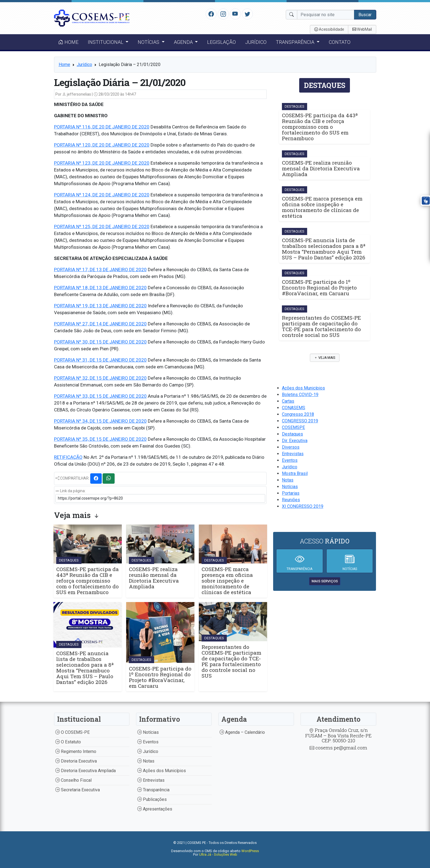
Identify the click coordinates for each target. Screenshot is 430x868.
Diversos (291, 447)
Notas (288, 480)
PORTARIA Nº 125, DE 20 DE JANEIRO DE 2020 (102, 227)
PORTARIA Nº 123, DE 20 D (81, 163)
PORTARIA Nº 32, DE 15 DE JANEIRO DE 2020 (100, 378)
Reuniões (291, 500)
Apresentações (155, 809)
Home (68, 42)
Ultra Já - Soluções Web (218, 854)
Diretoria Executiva (76, 761)
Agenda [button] (184, 42)
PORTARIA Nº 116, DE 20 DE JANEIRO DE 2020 (102, 127)
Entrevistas (293, 454)
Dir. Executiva (295, 441)
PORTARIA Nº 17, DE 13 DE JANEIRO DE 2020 (100, 270)
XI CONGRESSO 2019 (303, 506)
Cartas (288, 401)
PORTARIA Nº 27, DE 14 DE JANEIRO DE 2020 (100, 324)
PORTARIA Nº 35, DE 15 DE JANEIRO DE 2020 (100, 439)
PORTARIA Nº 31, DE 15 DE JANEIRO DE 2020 (100, 360)
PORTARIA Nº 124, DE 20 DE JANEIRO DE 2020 (102, 195)
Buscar (365, 15)
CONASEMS (294, 408)
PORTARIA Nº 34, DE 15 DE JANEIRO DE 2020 (100, 421)
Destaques (292, 434)
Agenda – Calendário (242, 732)
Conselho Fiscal (73, 780)
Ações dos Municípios (303, 388)
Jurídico (256, 42)
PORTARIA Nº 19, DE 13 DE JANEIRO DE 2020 (100, 306)
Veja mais (325, 358)
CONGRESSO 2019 (300, 421)
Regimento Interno (76, 751)
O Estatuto (68, 742)
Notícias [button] (149, 42)
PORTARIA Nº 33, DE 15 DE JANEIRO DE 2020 (100, 396)
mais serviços (325, 581)
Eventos (290, 460)
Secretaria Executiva (78, 790)
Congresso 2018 (298, 414)
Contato (340, 42)
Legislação (221, 42)
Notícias (290, 487)
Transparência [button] (296, 42)
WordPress (250, 851)
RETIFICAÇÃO (68, 457)
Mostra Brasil (295, 473)
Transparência (153, 790)
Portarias (291, 493)
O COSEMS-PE (73, 732)
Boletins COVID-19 (300, 395)
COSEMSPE (293, 427)
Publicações (152, 799)
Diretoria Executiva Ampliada (86, 771)
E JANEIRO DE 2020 (129, 163)
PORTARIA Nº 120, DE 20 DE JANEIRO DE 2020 (102, 145)
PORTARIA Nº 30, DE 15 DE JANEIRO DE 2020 (100, 342)
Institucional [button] (106, 42)
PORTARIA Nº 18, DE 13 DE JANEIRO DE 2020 (100, 288)
